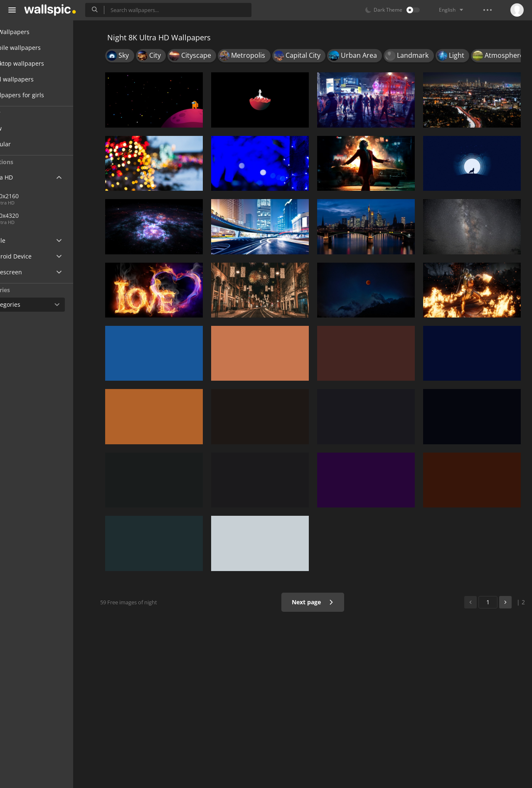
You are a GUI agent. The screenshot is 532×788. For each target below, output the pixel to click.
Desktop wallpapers (42, 63)
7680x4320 (62, 215)
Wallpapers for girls (42, 95)
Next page (318, 602)
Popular (31, 144)
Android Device (35, 256)
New (26, 128)
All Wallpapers (34, 32)
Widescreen (31, 272)
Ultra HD (26, 177)
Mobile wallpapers (40, 48)
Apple (22, 240)
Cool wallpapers (36, 79)
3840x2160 (35, 196)
